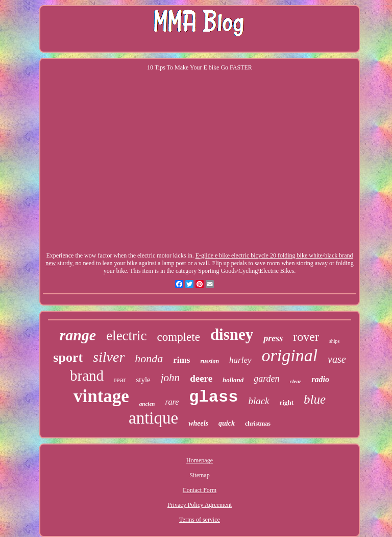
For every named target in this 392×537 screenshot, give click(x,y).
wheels (198, 423)
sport (68, 357)
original (290, 355)
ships (335, 341)
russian (210, 361)
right (287, 402)
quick (227, 423)
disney (232, 334)
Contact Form (200, 490)
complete (179, 337)
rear (120, 380)
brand (87, 376)
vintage (101, 396)
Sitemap (199, 475)
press (273, 338)
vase (337, 359)
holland (233, 380)
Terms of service (200, 520)
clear (296, 381)
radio (320, 379)
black (259, 401)
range (78, 335)
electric (126, 336)
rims (181, 360)
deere (201, 378)
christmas (258, 424)
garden (266, 379)
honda (149, 358)
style (143, 380)
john (170, 378)
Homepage (200, 460)
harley (240, 360)
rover (306, 337)
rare (172, 402)
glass (213, 397)
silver (109, 357)
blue (315, 399)
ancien (147, 404)
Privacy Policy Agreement (200, 505)
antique (153, 418)
